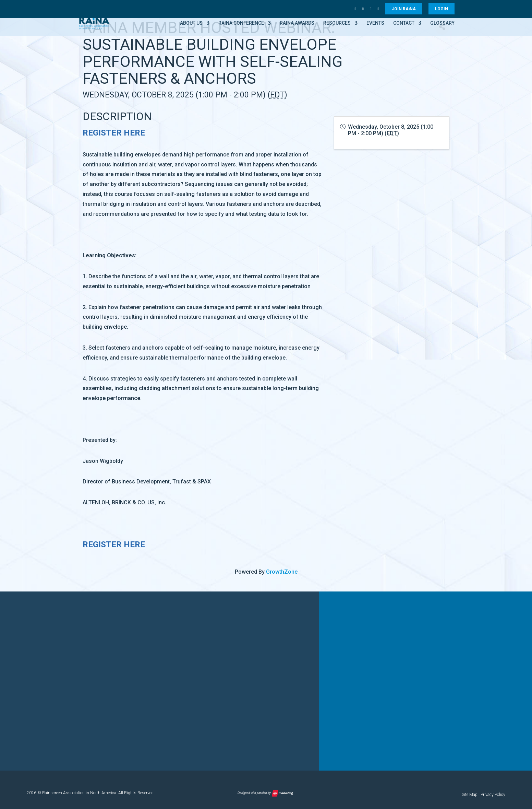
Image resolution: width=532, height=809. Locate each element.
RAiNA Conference (241, 23)
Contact (404, 23)
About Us (191, 23)
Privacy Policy (493, 795)
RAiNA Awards (297, 23)
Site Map (470, 795)
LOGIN (442, 9)
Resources (337, 23)
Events (375, 23)
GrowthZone (282, 572)
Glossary (442, 23)
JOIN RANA (404, 9)
